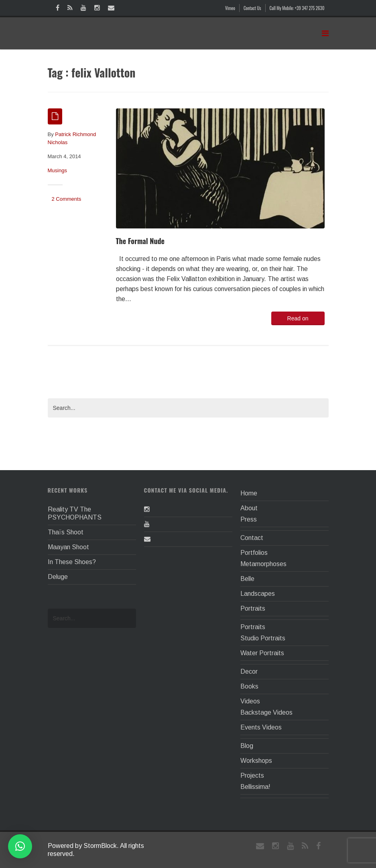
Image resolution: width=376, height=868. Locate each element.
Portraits (253, 608)
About (249, 508)
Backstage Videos (266, 712)
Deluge (58, 577)
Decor (249, 671)
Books (249, 686)
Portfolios (254, 553)
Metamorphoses (263, 564)
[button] (20, 846)
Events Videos (261, 727)
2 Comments (67, 199)
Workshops (256, 761)
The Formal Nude (140, 241)
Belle (247, 579)
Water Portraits (262, 653)
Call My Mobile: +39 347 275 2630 (297, 8)
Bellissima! (255, 787)
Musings (57, 170)
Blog (247, 746)
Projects (252, 775)
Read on (298, 318)
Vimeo (230, 8)
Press (249, 519)
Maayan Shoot (68, 547)
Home (249, 493)
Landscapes (258, 594)
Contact (252, 538)
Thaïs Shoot (66, 532)
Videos (250, 701)
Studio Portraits (263, 638)
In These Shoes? (72, 562)
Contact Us (252, 8)
